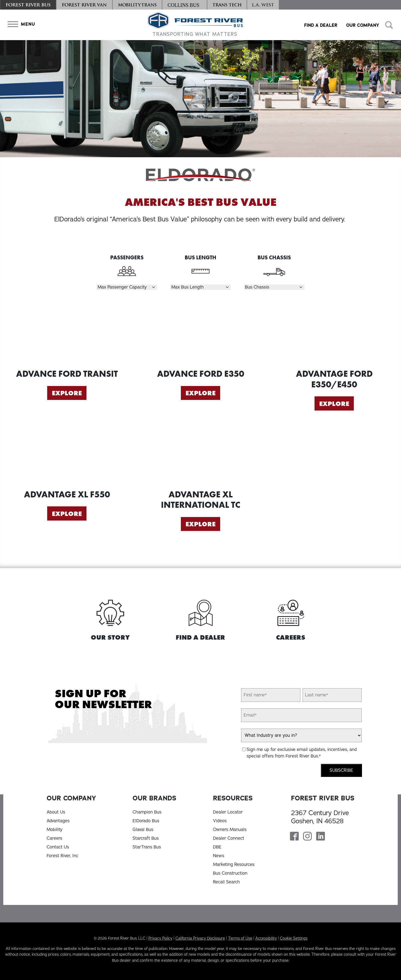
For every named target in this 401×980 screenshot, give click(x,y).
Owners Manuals (230, 830)
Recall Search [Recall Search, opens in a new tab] (226, 882)
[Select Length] (200, 287)
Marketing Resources (234, 865)
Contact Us (58, 847)
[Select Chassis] (274, 287)
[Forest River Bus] (28, 5)
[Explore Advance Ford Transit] (67, 334)
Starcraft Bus (146, 838)
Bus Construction (230, 873)
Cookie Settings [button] (294, 938)
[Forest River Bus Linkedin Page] (321, 837)
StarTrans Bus (147, 847)
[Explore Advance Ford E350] (200, 334)
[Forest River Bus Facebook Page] (294, 837)
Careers (54, 838)
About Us (56, 812)
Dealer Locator (228, 812)
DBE (217, 847)
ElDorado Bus (146, 821)
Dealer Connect (229, 838)
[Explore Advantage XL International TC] (200, 454)
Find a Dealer (321, 25)
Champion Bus (147, 812)
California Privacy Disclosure (200, 938)
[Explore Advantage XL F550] (67, 454)
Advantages (58, 821)
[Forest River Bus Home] (195, 25)
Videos (220, 821)
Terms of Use (240, 938)
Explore (67, 393)
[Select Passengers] (127, 287)
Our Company (363, 25)
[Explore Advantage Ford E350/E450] (334, 334)
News (219, 856)
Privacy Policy (160, 938)
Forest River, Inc (62, 856)
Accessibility (266, 938)
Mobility (55, 830)
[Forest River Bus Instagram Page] (307, 837)
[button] (20, 24)
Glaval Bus (143, 830)
